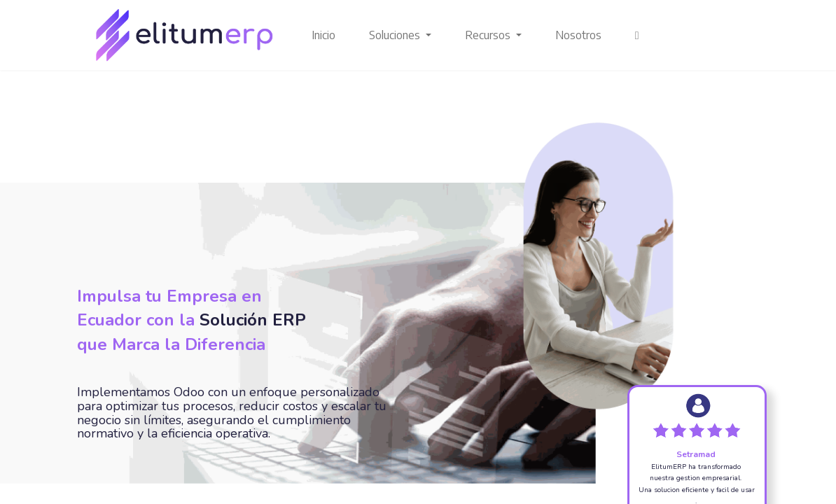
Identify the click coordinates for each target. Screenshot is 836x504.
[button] (637, 35)
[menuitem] (323, 35)
